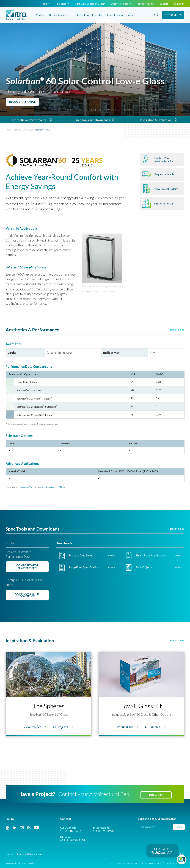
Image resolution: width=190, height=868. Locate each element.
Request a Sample (23, 102)
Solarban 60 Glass (44, 130)
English (179, 4)
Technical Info (81, 15)
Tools (45, 4)
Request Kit (125, 727)
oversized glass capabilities (53, 487)
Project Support (116, 15)
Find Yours (156, 795)
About (132, 15)
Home (9, 130)
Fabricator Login (145, 4)
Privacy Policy (28, 863)
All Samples (153, 727)
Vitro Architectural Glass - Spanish (25, 854)
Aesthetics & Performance (29, 120)
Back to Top (177, 330)
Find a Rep (62, 4)
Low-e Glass (28, 130)
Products (40, 15)
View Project (32, 727)
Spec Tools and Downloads (92, 120)
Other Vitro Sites (121, 4)
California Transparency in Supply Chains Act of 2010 (134, 863)
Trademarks (12, 863)
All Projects (61, 727)
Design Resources (59, 15)
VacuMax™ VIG (28, 487)
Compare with (27, 567)
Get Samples (173, 15)
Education (98, 15)
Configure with (27, 595)
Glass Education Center (90, 4)
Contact (164, 4)
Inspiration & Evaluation (156, 120)
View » (111, 555)
